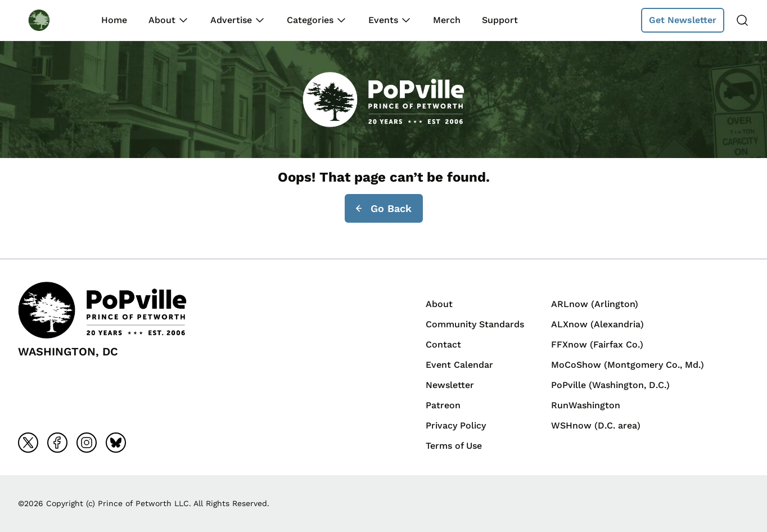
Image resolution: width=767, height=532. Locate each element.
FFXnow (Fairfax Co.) (597, 344)
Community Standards (475, 324)
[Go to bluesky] (116, 443)
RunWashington (586, 405)
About (162, 20)
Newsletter (450, 385)
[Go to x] (28, 443)
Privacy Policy (456, 425)
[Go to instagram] (87, 443)
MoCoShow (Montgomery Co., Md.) (628, 365)
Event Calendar (459, 365)
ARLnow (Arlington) (595, 304)
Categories (310, 20)
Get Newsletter (683, 20)
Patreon (443, 405)
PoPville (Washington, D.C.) (610, 385)
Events (383, 20)
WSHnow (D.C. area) (596, 425)
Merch (447, 20)
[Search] (742, 20)
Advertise (231, 20)
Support (500, 20)
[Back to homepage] (49, 20)
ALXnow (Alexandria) (597, 324)
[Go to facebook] (57, 443)
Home (114, 20)
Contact (443, 344)
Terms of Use (454, 446)
